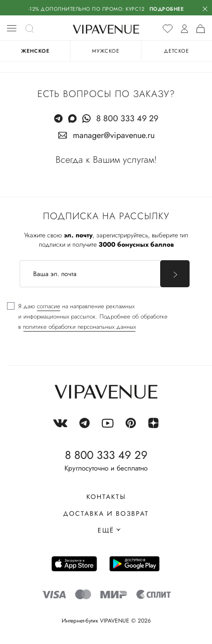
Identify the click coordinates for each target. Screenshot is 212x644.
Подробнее (167, 9)
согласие (49, 306)
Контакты (106, 497)
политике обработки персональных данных (79, 327)
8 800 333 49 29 (127, 118)
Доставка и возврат (106, 513)
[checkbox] (87, 317)
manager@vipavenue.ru (114, 135)
